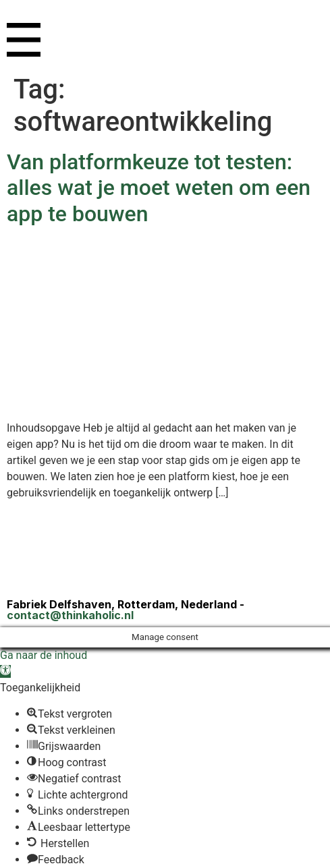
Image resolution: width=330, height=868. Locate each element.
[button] (5, 671)
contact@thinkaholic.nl (70, 615)
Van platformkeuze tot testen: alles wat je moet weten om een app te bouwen (159, 188)
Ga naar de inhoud (44, 655)
